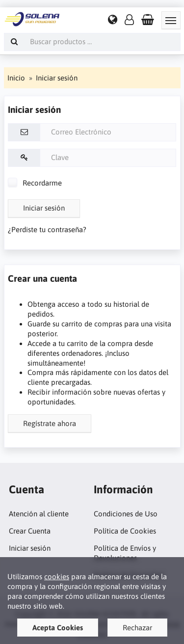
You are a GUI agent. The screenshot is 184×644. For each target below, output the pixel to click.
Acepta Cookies (58, 628)
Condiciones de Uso (126, 514)
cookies (57, 577)
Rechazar (137, 628)
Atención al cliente (39, 514)
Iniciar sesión (44, 208)
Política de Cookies (125, 531)
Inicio (16, 78)
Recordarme (35, 183)
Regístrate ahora (50, 423)
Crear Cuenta (30, 531)
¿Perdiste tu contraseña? (47, 229)
